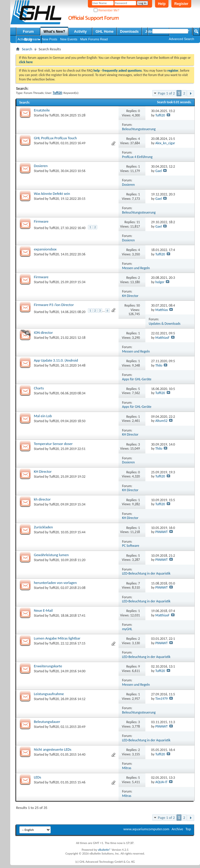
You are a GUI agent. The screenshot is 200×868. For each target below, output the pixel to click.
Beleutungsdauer (47, 722)
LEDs (38, 777)
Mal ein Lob (43, 416)
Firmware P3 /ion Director (54, 305)
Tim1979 (162, 699)
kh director (42, 499)
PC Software (131, 546)
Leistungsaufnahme (49, 694)
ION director (43, 332)
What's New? (54, 32)
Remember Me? (106, 10)
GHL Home (105, 32)
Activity (80, 32)
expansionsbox (45, 249)
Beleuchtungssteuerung (139, 129)
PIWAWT (161, 532)
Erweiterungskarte (48, 666)
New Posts (49, 39)
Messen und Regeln (136, 268)
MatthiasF (162, 338)
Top (188, 829)
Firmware (41, 221)
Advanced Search (181, 39)
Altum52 (161, 421)
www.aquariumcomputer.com (146, 829)
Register (181, 4)
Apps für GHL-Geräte (137, 379)
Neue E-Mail (43, 610)
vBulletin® (104, 850)
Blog (28, 39)
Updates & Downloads (165, 324)
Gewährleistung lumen (51, 555)
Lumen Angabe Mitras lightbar (57, 638)
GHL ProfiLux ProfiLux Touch (55, 138)
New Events (69, 39)
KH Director (130, 296)
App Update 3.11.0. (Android (56, 360)
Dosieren (41, 166)
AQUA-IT (161, 782)
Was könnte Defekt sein (52, 194)
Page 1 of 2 (166, 93)
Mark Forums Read (94, 39)
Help (162, 4)
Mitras (127, 768)
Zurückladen (43, 527)
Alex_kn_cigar (165, 143)
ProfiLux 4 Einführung (137, 157)
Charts (39, 388)
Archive (177, 829)
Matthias (162, 310)
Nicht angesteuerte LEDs (53, 749)
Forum (28, 32)
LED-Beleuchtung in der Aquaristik (146, 573)
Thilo (159, 365)
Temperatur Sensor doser (53, 444)
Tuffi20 (54, 115)
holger (160, 282)
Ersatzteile (42, 110)
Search (27, 49)
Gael (159, 171)
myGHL (127, 629)
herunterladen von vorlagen (55, 583)
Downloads (129, 32)
